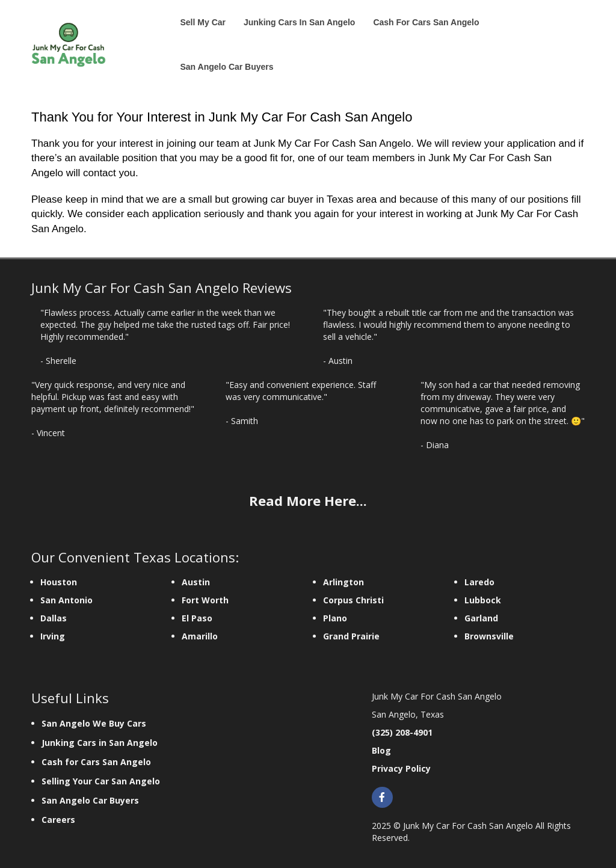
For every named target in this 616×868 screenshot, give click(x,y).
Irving (53, 636)
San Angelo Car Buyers (90, 800)
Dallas (54, 618)
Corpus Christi (353, 600)
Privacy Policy (401, 768)
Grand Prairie (351, 636)
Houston (59, 582)
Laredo (479, 582)
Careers (60, 820)
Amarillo (200, 636)
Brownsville (489, 636)
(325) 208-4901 (402, 732)
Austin (196, 582)
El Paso (197, 618)
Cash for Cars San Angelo (96, 762)
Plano (335, 618)
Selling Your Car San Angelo (101, 781)
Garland (481, 618)
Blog (381, 750)
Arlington (343, 582)
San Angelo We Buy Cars (94, 723)
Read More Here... (308, 500)
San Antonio (66, 600)
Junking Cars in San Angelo (100, 743)
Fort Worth (205, 600)
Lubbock (483, 600)
